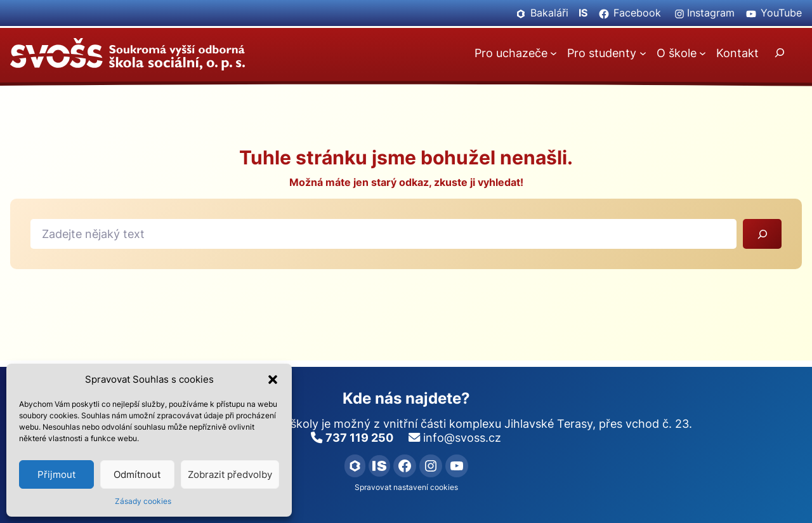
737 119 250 (359, 437)
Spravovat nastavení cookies (406, 487)
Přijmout (56, 474)
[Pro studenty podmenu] (643, 53)
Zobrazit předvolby (230, 474)
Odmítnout (137, 474)
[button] (273, 380)
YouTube (781, 13)
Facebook (637, 13)
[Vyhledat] (762, 234)
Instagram (711, 13)
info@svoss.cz (462, 437)
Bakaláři (549, 13)
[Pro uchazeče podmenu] (553, 53)
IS (583, 13)
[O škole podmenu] (703, 53)
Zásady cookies (143, 501)
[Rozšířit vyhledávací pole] (780, 53)
